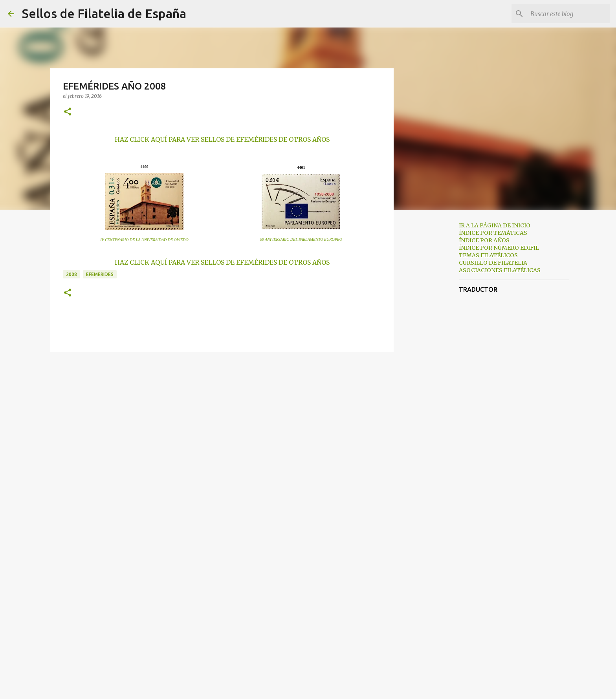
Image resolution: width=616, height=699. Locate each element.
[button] (68, 112)
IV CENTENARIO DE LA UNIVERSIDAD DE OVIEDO (144, 240)
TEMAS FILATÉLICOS (488, 255)
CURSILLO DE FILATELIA (493, 263)
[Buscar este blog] (568, 14)
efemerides (100, 274)
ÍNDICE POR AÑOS (484, 240)
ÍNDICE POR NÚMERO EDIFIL (499, 248)
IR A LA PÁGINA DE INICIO (495, 225)
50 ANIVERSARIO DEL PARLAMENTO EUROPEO (301, 239)
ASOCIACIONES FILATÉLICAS (500, 270)
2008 (71, 274)
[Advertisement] (434, 339)
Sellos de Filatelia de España (104, 13)
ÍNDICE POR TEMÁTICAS (493, 233)
